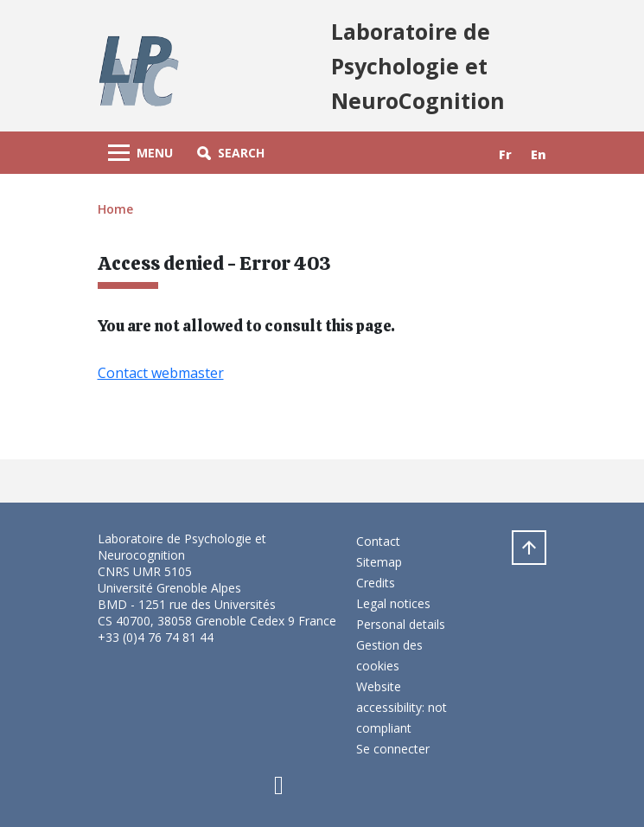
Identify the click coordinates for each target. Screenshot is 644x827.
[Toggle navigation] (140, 153)
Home (115, 209)
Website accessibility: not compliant (402, 707)
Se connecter (393, 749)
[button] (231, 153)
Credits (376, 583)
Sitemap (379, 562)
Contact (378, 541)
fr (505, 154)
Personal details (401, 624)
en (539, 154)
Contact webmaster (161, 373)
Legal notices (393, 603)
